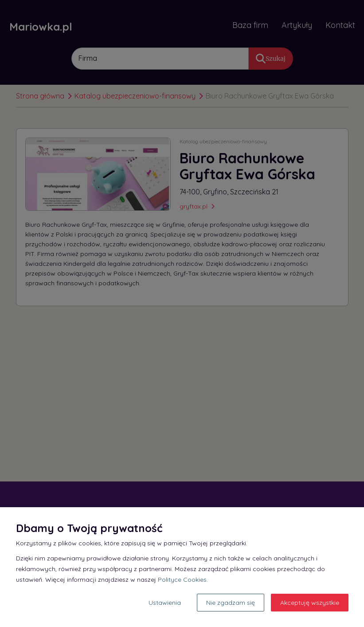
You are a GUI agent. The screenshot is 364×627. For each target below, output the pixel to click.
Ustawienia (165, 603)
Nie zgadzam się (231, 603)
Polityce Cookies (182, 580)
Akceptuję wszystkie (310, 603)
